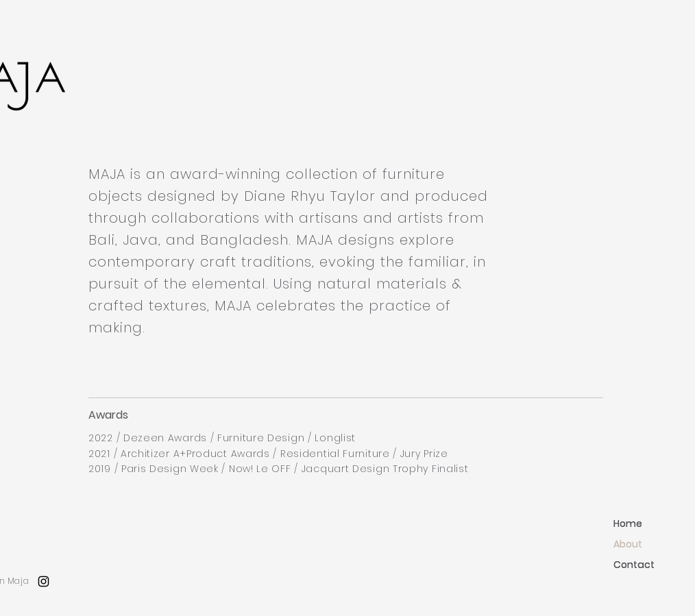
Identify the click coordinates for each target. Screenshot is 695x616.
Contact (634, 565)
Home (628, 523)
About (628, 544)
